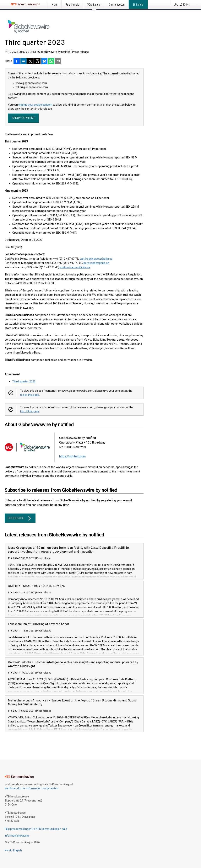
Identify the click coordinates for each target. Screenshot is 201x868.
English (17, 850)
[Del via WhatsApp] (51, 61)
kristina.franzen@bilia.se (75, 267)
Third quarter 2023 (24, 381)
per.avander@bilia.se (96, 263)
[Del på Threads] (37, 61)
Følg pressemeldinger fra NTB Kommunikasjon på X (36, 829)
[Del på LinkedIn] (24, 61)
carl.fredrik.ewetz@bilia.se (96, 259)
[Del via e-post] (58, 61)
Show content (23, 118)
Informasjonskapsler (17, 836)
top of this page (30, 395)
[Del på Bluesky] (44, 61)
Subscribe (20, 518)
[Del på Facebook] (17, 61)
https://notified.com (72, 456)
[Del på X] (30, 61)
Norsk (8, 850)
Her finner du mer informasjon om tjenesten (31, 788)
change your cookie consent (35, 105)
